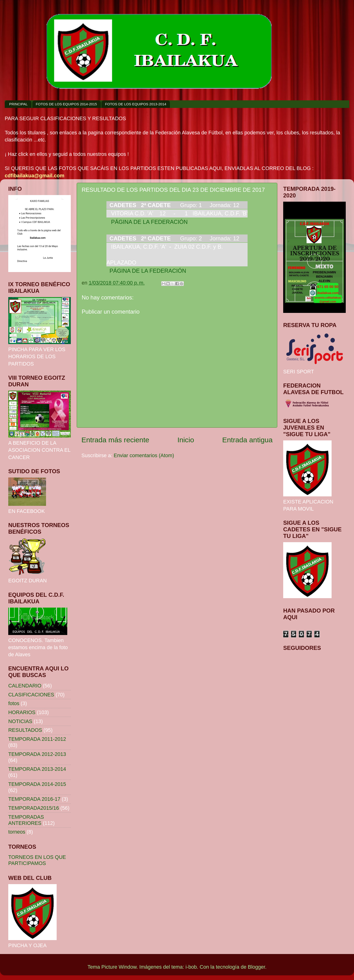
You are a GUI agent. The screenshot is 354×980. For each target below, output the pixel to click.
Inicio (186, 440)
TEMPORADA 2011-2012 (37, 739)
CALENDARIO (25, 686)
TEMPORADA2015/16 (34, 808)
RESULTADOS (25, 730)
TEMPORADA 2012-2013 (37, 754)
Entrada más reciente (115, 440)
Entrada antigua (248, 440)
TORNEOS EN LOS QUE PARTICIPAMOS (37, 860)
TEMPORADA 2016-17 (34, 799)
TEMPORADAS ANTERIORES (26, 820)
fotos (14, 703)
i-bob (191, 967)
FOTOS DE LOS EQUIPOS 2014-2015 (66, 104)
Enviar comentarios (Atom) (144, 455)
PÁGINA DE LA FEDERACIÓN (147, 222)
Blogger (256, 967)
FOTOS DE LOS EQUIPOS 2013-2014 (136, 104)
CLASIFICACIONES (31, 695)
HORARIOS (22, 712)
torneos (17, 832)
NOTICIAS (20, 721)
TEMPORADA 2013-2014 (37, 769)
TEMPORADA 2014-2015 (37, 784)
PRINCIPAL (18, 104)
